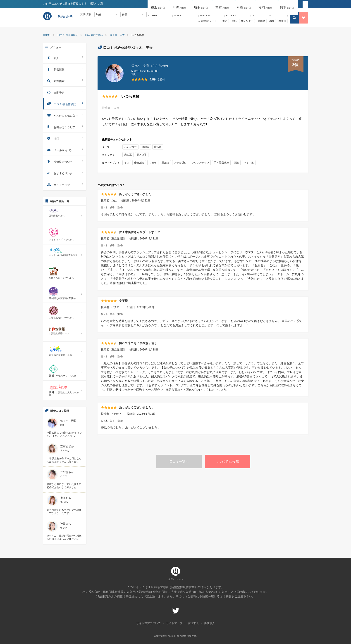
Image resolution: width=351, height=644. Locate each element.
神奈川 (282, 21)
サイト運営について (148, 623)
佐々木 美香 (117, 35)
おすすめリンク (65, 173)
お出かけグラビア (65, 127)
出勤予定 (65, 92)
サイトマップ (65, 184)
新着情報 (65, 69)
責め (225, 21)
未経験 (261, 21)
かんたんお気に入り (65, 115)
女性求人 (193, 623)
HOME (47, 35)
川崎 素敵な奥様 (94, 35)
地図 (65, 138)
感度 (272, 21)
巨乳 (234, 21)
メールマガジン (65, 150)
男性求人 (210, 623)
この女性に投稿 (228, 462)
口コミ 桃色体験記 (68, 35)
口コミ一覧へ (179, 462)
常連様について (65, 161)
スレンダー (247, 21)
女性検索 (65, 81)
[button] (158, 4)
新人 (65, 58)
